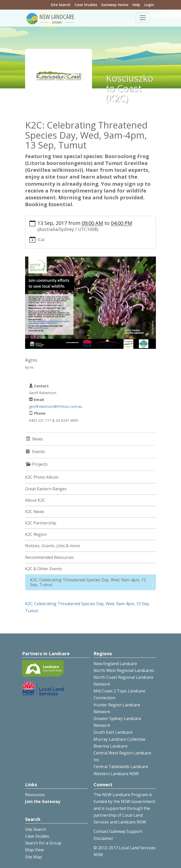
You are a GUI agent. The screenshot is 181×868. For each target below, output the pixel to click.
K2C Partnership (41, 523)
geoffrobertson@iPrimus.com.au (56, 406)
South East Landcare (113, 732)
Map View (34, 850)
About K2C (35, 500)
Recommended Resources (49, 557)
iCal (41, 240)
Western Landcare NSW (116, 774)
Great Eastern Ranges (46, 489)
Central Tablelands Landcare (121, 767)
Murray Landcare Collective (119, 739)
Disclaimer (103, 838)
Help (136, 5)
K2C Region (36, 534)
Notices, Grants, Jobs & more (52, 546)
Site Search (61, 5)
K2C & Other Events (44, 569)
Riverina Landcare (111, 746)
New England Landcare (115, 664)
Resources (35, 795)
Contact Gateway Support (118, 831)
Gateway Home (115, 5)
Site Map (33, 857)
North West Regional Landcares (124, 670)
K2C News (35, 512)
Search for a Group (43, 843)
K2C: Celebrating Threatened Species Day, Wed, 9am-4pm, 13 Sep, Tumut (88, 582)
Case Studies (86, 5)
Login (149, 5)
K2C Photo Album (42, 477)
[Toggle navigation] (143, 18)
